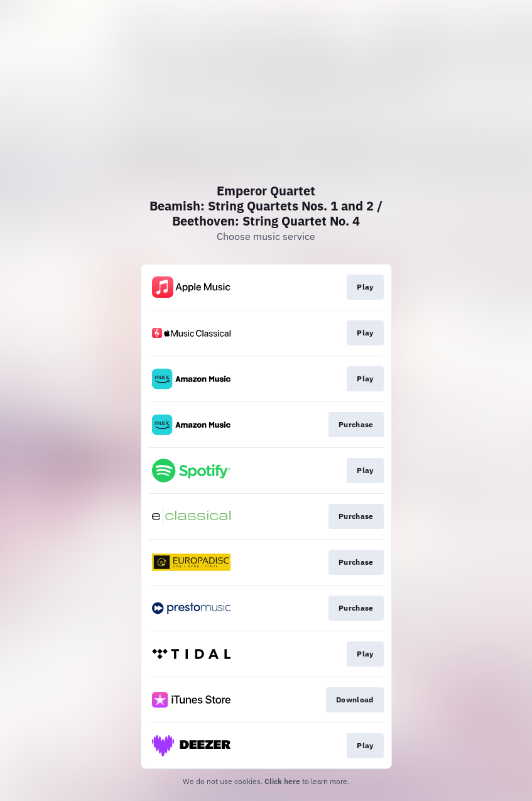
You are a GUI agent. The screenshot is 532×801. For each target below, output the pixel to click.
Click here (282, 781)
